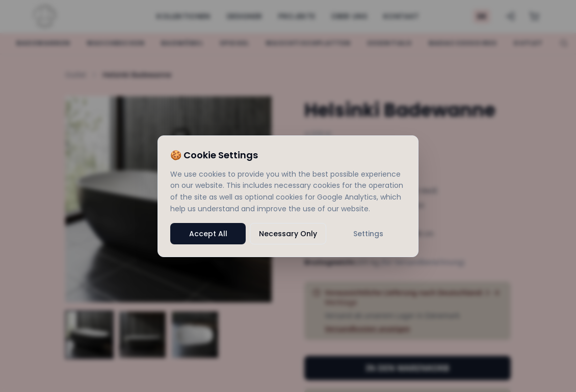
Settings (368, 234)
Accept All (208, 234)
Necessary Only (288, 234)
